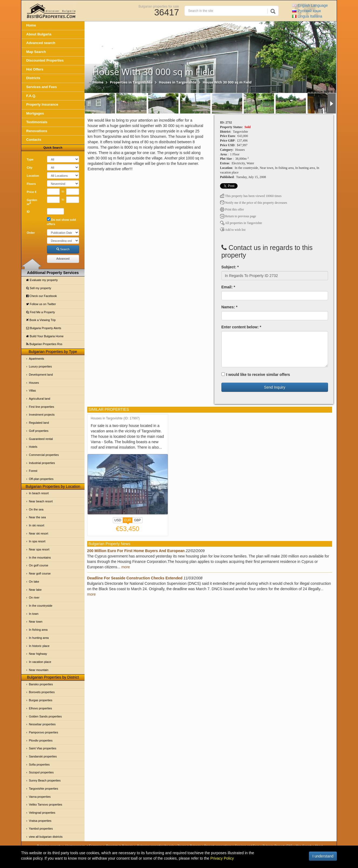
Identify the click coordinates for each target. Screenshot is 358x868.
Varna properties (40, 797)
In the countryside (41, 606)
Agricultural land (40, 399)
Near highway (38, 654)
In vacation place (40, 662)
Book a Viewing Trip (41, 320)
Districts (33, 78)
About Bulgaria (39, 34)
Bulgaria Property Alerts (44, 328)
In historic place (39, 646)
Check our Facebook (42, 296)
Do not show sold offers (62, 221)
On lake (34, 582)
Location (33, 176)
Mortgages (35, 113)
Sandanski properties (43, 756)
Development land (41, 375)
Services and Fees (41, 87)
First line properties (42, 407)
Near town (36, 622)
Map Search (36, 52)
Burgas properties (41, 700)
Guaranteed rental (41, 439)
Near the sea (37, 517)
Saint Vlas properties (43, 748)
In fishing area (38, 630)
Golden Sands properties (45, 716)
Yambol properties (41, 829)
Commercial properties (44, 455)
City (30, 168)
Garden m (32, 202)
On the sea (36, 509)
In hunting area (39, 638)
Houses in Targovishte (178, 82)
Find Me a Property (41, 312)
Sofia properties (39, 764)
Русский (306, 11)
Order (31, 233)
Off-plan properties (41, 479)
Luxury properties (40, 366)
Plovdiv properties (41, 740)
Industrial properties (42, 463)
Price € (32, 192)
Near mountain (39, 670)
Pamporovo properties (43, 732)
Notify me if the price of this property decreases (254, 203)
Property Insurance (42, 104)
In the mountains (40, 557)
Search (63, 249)
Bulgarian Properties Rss (44, 344)
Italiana (307, 16)
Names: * (229, 307)
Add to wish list (233, 230)
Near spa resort (39, 549)
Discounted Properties (45, 60)
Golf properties (39, 431)
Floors (31, 184)
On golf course (39, 565)
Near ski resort (39, 533)
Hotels (33, 447)
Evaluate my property (42, 280)
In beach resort (39, 493)
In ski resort (37, 525)
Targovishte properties (43, 789)
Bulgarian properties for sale (159, 6)
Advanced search (41, 43)
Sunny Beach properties (45, 780)
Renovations (37, 131)
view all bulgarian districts (46, 837)
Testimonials (37, 122)
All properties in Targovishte (241, 223)
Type (30, 159)
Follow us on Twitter (41, 304)
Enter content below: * (241, 327)
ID (28, 212)
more (126, 567)
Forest (33, 471)
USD (118, 520)
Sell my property (39, 288)
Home (31, 25)
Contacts (34, 140)
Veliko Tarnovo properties (45, 804)
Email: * (228, 287)
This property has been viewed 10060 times (251, 196)
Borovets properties (42, 692)
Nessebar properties (42, 724)
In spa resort (37, 541)
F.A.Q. (31, 96)
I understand (323, 856)
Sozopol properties (41, 772)
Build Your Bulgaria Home (45, 336)
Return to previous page (238, 216)
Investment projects (42, 415)
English (310, 5)
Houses (34, 383)
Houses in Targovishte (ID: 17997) (115, 418)
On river (34, 597)
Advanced (63, 259)
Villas (32, 390)
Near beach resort (41, 501)
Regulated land (39, 423)
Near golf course (40, 573)
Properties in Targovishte (131, 82)
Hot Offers (35, 69)
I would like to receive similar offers (256, 375)
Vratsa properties (40, 821)
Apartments (36, 359)
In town (34, 614)
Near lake (35, 590)
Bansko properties (41, 684)
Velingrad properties (42, 813)
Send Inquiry (275, 387)
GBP (137, 520)
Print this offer (232, 209)
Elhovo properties (40, 708)
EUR (128, 521)
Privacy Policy (222, 858)
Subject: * (230, 267)
